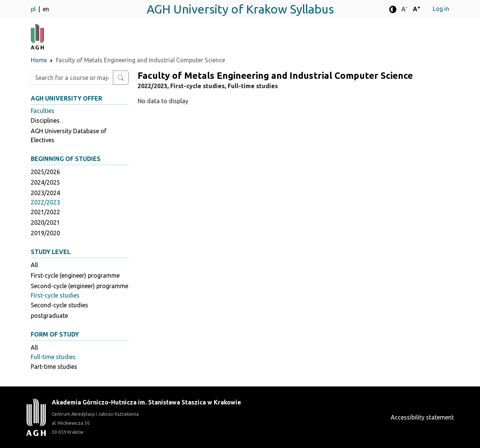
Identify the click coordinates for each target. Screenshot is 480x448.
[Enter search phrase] (72, 78)
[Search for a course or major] (121, 78)
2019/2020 (45, 233)
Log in (441, 9)
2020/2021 (45, 222)
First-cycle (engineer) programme (75, 275)
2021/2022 (45, 212)
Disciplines (45, 120)
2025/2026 (45, 172)
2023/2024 (45, 193)
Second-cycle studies (59, 305)
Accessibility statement (422, 417)
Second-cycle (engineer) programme (79, 286)
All (34, 265)
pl (34, 9)
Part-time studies (54, 367)
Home (39, 60)
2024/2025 (45, 182)
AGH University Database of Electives (69, 135)
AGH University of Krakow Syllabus (240, 9)
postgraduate (49, 316)
